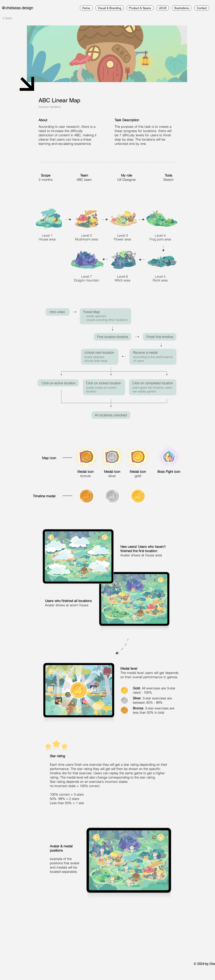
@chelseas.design (17, 8)
